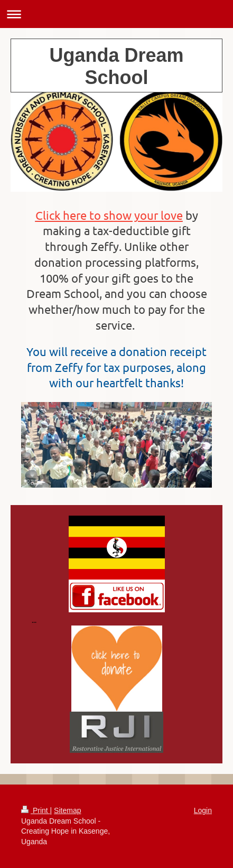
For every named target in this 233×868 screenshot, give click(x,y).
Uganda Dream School (116, 66)
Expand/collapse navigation (116, 14)
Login (203, 810)
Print (36, 810)
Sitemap (67, 810)
